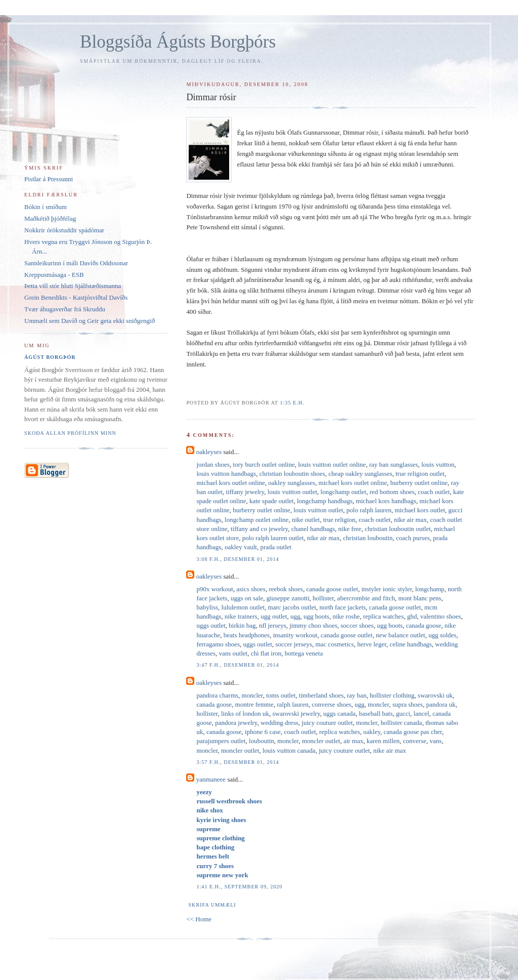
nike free (350, 529)
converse (415, 741)
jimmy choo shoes (313, 625)
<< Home (199, 919)
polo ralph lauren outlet (273, 538)
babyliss (207, 607)
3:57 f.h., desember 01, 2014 (238, 762)
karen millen (383, 741)
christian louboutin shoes (292, 474)
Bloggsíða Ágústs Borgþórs (178, 42)
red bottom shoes (392, 492)
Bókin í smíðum (46, 207)
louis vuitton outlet (292, 492)
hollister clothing (392, 695)
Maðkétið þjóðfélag (50, 218)
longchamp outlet (344, 492)
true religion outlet (420, 474)
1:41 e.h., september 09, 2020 (239, 887)
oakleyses (209, 452)
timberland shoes (321, 695)
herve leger (372, 644)
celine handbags (411, 644)
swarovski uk (435, 695)
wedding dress (279, 723)
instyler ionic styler (386, 589)
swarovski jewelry (296, 713)
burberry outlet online (419, 483)
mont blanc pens (420, 598)
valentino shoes (441, 616)
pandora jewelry (236, 723)
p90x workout (215, 589)
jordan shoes (213, 464)
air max (353, 741)
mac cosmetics (334, 644)
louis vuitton (438, 464)
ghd (412, 616)
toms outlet (281, 695)
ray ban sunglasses (394, 464)
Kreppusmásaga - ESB (54, 275)
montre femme (254, 704)
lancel (421, 713)
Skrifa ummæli (212, 905)
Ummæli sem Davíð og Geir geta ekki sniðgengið (90, 321)
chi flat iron (266, 653)
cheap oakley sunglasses (360, 474)
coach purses (413, 538)
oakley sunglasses (292, 483)
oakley (372, 732)
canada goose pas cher (413, 732)
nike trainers (241, 616)
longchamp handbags (325, 501)
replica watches (383, 616)
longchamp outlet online (256, 520)
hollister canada (401, 723)
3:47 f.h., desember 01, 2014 (238, 665)
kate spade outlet (271, 501)
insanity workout (295, 635)
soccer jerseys (294, 644)
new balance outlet (400, 635)
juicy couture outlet (327, 723)
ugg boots (316, 616)
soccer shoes (357, 625)
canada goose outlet (332, 589)
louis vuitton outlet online (332, 464)
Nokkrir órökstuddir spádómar (64, 230)
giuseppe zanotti (288, 598)
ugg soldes (442, 635)
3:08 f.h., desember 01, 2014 (238, 559)
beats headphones (247, 635)
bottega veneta (304, 653)
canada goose (424, 625)
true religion (339, 520)
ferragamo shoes (218, 644)
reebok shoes (286, 589)
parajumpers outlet (221, 741)
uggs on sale (247, 598)
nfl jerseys (273, 625)
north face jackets (342, 607)
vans (436, 741)
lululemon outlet (243, 607)
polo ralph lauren (369, 510)
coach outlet (434, 492)
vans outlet (233, 653)
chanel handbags (313, 529)
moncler (252, 695)
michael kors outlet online (230, 483)
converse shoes (331, 704)
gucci (403, 713)
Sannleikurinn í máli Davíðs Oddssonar (76, 263)
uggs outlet (211, 625)
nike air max (411, 520)
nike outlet (306, 520)
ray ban (357, 695)
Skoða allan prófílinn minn (70, 433)
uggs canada (339, 713)
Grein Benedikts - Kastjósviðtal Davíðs (76, 297)
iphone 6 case (263, 732)
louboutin (262, 741)
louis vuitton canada (289, 750)
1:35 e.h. (292, 403)
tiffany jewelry (245, 492)
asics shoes (251, 589)
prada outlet (276, 547)
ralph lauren (292, 704)
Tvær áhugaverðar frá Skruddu (65, 309)
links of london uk (245, 713)
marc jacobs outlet (292, 607)
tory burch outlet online (264, 464)
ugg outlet (274, 616)
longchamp (430, 589)
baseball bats (376, 713)
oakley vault (241, 547)
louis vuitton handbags (226, 474)
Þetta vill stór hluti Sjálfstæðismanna (73, 286)
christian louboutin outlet (398, 529)
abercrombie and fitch (366, 598)
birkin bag (242, 625)
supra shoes (408, 704)
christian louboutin (368, 538)
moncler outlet (321, 741)
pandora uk (441, 704)
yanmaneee (211, 779)
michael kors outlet (420, 510)
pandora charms (217, 695)
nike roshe (346, 616)
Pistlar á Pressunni (49, 179)
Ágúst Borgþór (50, 357)
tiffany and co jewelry (259, 529)
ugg (295, 616)
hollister (323, 598)
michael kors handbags (386, 501)
